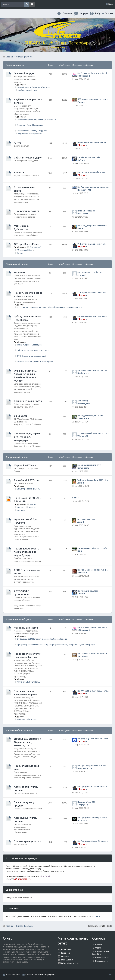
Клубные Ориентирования (30, 133)
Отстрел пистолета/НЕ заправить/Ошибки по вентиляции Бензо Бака (49, 307)
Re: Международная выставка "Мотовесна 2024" (93, 226)
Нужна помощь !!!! (86, 211)
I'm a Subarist (67, 960)
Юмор (18, 143)
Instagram (66, 956)
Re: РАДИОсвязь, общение (90, 416)
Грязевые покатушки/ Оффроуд (32, 131)
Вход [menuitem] (111, 4)
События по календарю (28, 158)
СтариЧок (82, 418)
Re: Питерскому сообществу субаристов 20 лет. (93, 172)
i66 (79, 551)
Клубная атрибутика (27, 90)
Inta (79, 228)
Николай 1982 (84, 190)
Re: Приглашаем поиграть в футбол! (93, 570)
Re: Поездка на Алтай (88, 591)
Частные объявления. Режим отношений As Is (32, 730)
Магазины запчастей (26, 628)
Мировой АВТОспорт (26, 465)
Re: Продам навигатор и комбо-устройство (93, 817)
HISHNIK (81, 820)
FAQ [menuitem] (97, 13)
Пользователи (102, 957)
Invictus (81, 572)
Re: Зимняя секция (86, 519)
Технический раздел (18, 264)
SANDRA (82, 656)
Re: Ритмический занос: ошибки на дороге (93, 548)
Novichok (82, 373)
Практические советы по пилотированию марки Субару (27, 552)
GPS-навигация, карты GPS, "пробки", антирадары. (27, 437)
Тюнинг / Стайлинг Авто (28, 401)
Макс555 (82, 213)
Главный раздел (15, 65)
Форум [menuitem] (84, 13)
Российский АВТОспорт (28, 480)
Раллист (82, 102)
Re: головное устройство (90, 272)
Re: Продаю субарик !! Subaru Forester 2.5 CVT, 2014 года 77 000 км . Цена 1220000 (93, 841)
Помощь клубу (102, 961)
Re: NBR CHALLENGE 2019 (89, 465)
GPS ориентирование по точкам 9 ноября (93, 99)
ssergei (81, 275)
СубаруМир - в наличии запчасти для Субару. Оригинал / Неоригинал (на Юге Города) (56, 645)
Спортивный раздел (18, 457)
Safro (80, 160)
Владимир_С (84, 768)
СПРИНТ (21, 507)
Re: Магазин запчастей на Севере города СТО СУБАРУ (93, 627)
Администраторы (23, 879)
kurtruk (81, 741)
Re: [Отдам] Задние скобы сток (93, 739)
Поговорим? (35, 247)
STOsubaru (83, 76)
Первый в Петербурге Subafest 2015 (34, 87)
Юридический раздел (27, 211)
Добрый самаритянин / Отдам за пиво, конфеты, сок (27, 742)
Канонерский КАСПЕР (27, 719)
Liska (80, 483)
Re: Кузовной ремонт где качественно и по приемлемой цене (93, 316)
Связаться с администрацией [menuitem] (40, 975)
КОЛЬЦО (33, 507)
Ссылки (109, 13)
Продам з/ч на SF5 (86, 802)
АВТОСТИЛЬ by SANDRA (28, 682)
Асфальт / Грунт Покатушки (30, 125)
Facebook (66, 953)
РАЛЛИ (33, 504)
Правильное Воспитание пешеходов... (93, 142)
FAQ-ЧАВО (20, 272)
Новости (19, 173)
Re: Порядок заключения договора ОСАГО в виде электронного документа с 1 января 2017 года (93, 187)
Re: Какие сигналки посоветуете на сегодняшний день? (93, 370)
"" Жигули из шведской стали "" (93, 244)
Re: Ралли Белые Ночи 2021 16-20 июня (93, 480)
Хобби (20, 253)
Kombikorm (83, 468)
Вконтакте (66, 949)
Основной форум (24, 73)
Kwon (97, 916)
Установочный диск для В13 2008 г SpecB (93, 433)
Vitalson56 (83, 436)
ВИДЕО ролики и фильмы (29, 489)
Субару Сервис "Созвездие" (30, 345)
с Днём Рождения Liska (89, 157)
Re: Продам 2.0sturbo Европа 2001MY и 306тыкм (93, 786)
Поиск (27, 4)
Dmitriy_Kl (83, 404)
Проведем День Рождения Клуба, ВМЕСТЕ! (37, 119)
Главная (67, 13)
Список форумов (24, 926)
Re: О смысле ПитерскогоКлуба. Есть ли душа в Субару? (93, 73)
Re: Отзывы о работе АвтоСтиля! (93, 653)
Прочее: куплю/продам (28, 841)
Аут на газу (83, 401)
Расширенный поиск (32, 4)
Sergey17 (82, 805)
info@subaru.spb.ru (70, 963)
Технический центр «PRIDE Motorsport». (35, 361)
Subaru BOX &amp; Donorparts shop (33, 350)
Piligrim (81, 145)
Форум (98, 948)
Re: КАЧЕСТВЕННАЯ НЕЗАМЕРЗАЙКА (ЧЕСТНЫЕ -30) (93, 691)
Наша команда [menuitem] (13, 975)
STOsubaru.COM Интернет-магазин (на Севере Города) (42, 639)
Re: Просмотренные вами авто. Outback (93, 766)
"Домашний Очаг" (25, 250)
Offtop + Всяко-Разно (27, 244)
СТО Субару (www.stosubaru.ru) (31, 356)
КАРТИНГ (21, 510)
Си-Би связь (21, 416)
